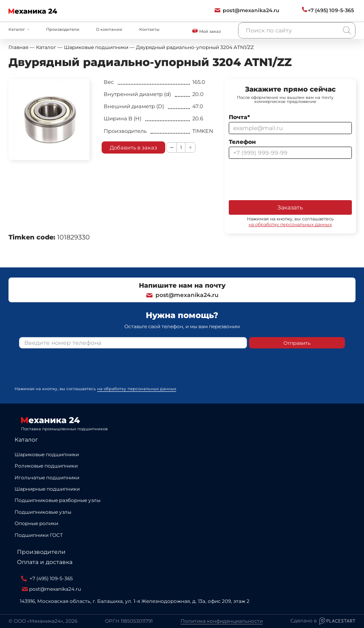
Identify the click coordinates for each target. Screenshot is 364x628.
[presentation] (290, 179)
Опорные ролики (36, 523)
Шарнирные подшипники (47, 489)
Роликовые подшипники (46, 466)
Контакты (149, 29)
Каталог (26, 440)
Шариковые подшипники (47, 454)
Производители (63, 29)
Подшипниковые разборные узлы (57, 500)
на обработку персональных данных (290, 224)
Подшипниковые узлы (43, 512)
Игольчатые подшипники (47, 477)
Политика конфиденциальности (222, 621)
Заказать (290, 207)
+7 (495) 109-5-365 (47, 579)
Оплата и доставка (45, 562)
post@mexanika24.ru (182, 295)
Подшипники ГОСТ (39, 535)
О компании (109, 29)
